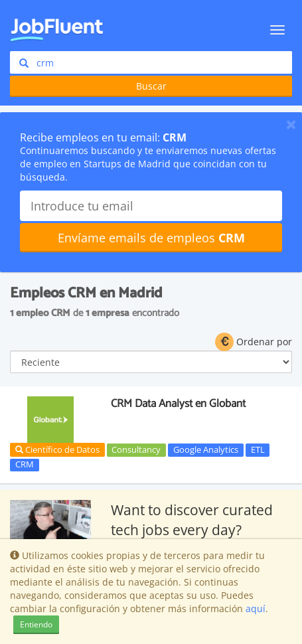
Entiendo (36, 624)
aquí (256, 608)
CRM (25, 465)
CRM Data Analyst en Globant (178, 404)
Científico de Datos (57, 449)
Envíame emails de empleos (151, 238)
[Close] (291, 124)
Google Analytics (206, 449)
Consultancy (136, 449)
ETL (258, 449)
